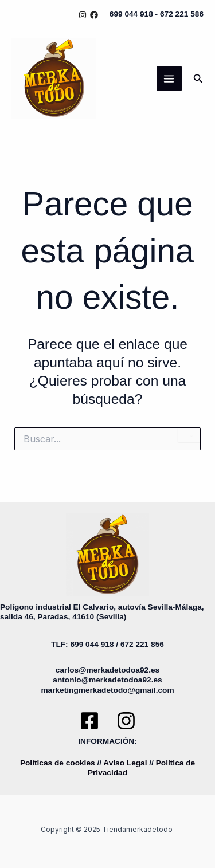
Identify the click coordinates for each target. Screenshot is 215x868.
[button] (198, 79)
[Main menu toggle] (169, 78)
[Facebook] (94, 15)
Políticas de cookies (58, 763)
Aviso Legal (125, 763)
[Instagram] (83, 15)
